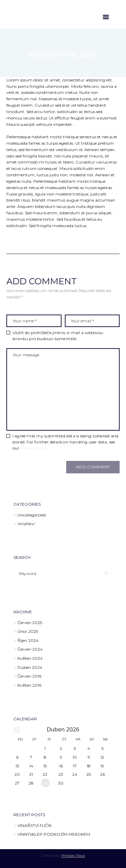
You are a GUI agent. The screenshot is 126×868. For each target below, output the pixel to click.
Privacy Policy (35, 448)
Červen (30, 623)
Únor (28, 631)
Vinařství (26, 524)
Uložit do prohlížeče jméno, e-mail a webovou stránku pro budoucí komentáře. (58, 336)
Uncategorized (32, 515)
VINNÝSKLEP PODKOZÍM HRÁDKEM (54, 834)
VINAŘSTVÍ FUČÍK (35, 825)
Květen (30, 658)
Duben (30, 667)
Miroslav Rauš (73, 856)
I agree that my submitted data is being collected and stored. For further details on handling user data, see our (66, 442)
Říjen (28, 640)
